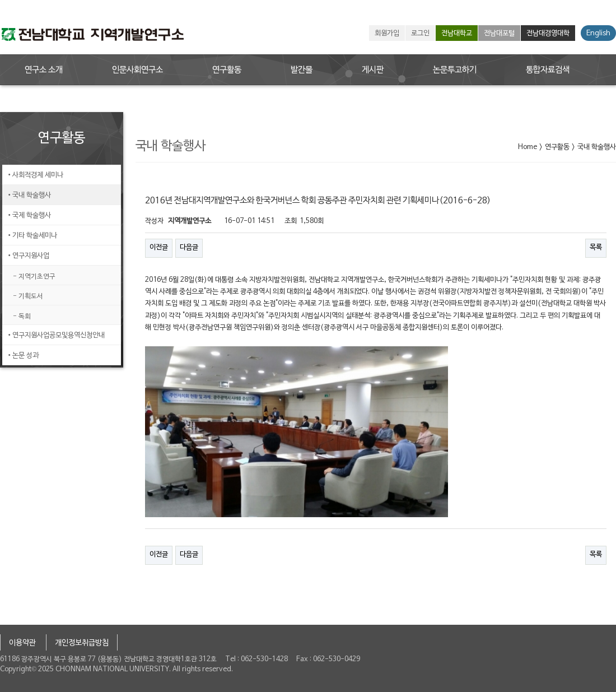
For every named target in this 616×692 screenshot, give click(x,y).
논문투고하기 (455, 70)
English (598, 34)
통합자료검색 (548, 70)
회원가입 (387, 34)
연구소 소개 (44, 70)
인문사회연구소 (137, 70)
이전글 (159, 248)
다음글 (189, 248)
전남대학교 (457, 34)
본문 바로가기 (0, 0)
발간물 (302, 70)
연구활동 (227, 70)
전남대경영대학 (548, 34)
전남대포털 (499, 34)
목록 (596, 248)
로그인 (420, 34)
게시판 (373, 70)
